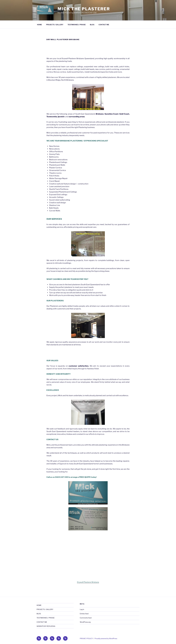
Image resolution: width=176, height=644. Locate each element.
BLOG (92, 25)
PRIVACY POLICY (86, 638)
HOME (39, 25)
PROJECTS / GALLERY (55, 25)
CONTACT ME (104, 25)
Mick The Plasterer (84, 9)
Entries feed (84, 614)
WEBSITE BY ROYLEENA (46, 626)
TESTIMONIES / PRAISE (77, 25)
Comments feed (86, 618)
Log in (82, 609)
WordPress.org (85, 622)
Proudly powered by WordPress (106, 638)
